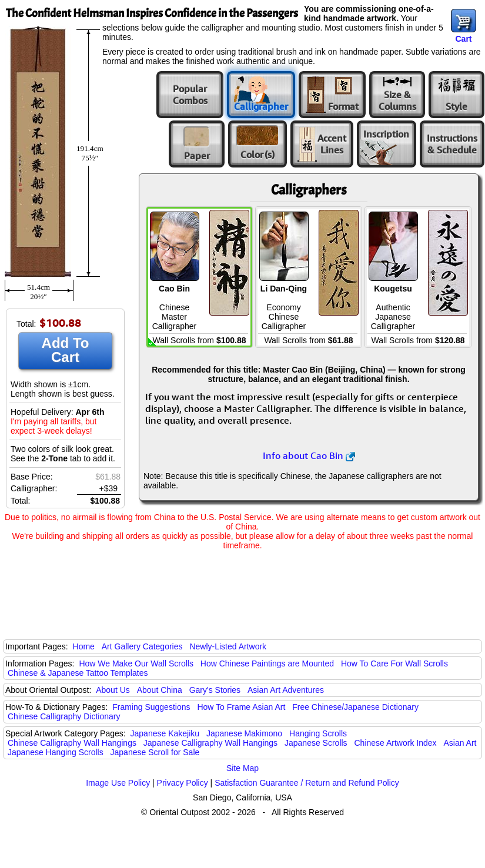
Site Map (242, 768)
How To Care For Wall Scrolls (394, 663)
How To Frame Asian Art (241, 707)
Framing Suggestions (151, 707)
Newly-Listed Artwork (228, 646)
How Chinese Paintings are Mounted (267, 663)
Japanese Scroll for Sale (155, 752)
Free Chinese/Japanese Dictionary (355, 707)
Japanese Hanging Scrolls (56, 752)
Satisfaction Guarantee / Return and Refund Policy (307, 783)
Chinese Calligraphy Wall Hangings (72, 743)
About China (160, 690)
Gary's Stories (215, 690)
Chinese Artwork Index (396, 743)
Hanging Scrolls (318, 733)
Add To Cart (66, 350)
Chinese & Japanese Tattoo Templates (78, 673)
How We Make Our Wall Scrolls (136, 663)
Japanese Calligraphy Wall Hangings (210, 743)
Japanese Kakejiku (165, 733)
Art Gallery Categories (142, 646)
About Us (113, 690)
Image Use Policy (118, 783)
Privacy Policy (183, 783)
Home (84, 646)
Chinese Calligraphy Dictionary (64, 716)
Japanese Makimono (244, 733)
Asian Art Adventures (286, 690)
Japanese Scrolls (316, 743)
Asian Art (460, 743)
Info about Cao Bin (309, 455)
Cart (463, 39)
